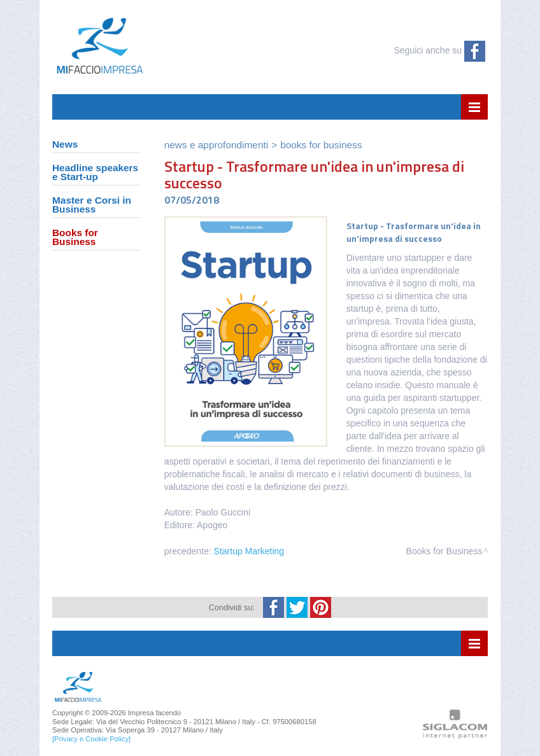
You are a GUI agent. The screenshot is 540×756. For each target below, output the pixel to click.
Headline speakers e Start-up (95, 173)
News (65, 145)
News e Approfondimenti (216, 145)
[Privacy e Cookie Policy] (91, 739)
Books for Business (75, 238)
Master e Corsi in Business (92, 205)
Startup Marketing (249, 551)
